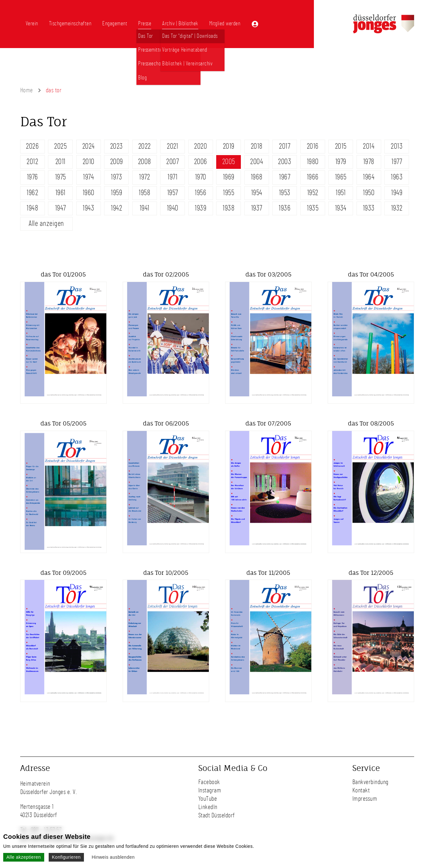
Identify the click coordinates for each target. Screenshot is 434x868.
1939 (201, 208)
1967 (285, 177)
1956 (201, 193)
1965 (341, 177)
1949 (397, 193)
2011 (61, 162)
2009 (117, 162)
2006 (201, 162)
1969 (229, 177)
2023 (117, 146)
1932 (397, 208)
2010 (89, 162)
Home (27, 90)
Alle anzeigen (46, 224)
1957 (173, 193)
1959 (116, 193)
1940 (173, 208)
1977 (397, 162)
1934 (341, 208)
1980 (313, 162)
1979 (341, 162)
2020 (201, 146)
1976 (33, 177)
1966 (313, 177)
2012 (32, 162)
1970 (201, 177)
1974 (88, 177)
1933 (369, 208)
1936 (285, 208)
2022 (145, 146)
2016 (313, 146)
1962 (32, 193)
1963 (397, 177)
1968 (257, 177)
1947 (61, 208)
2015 (341, 146)
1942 (116, 208)
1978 (369, 162)
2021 (172, 146)
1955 (229, 193)
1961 (61, 193)
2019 (229, 146)
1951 (341, 193)
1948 (32, 208)
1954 (257, 193)
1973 (116, 177)
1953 (285, 193)
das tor (54, 90)
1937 (257, 208)
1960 (89, 193)
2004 (257, 162)
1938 (229, 208)
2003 (285, 162)
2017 (285, 146)
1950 (369, 193)
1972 (144, 177)
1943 (88, 208)
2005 (229, 162)
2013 (397, 146)
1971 (172, 177)
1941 (145, 208)
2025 (60, 146)
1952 (313, 193)
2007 (172, 162)
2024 (89, 146)
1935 (313, 208)
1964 (369, 177)
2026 (32, 146)
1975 (61, 177)
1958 (144, 193)
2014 (369, 146)
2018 (257, 146)
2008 (145, 162)
